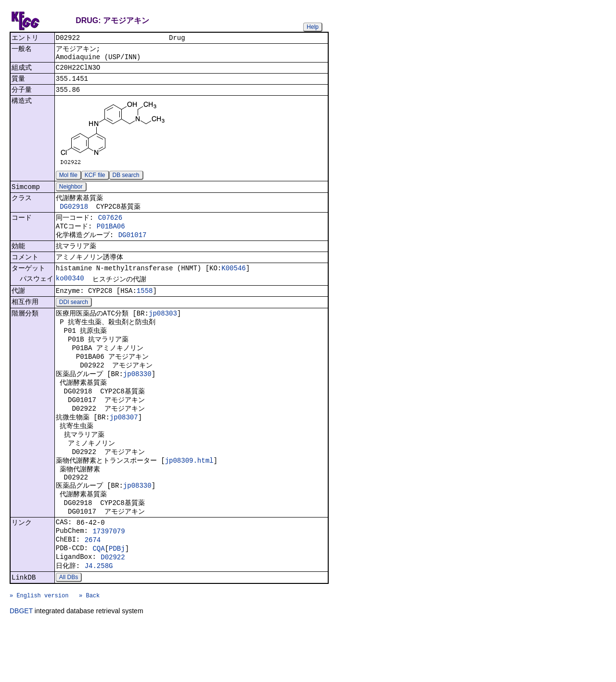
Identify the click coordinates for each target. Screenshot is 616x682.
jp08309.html (189, 498)
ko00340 (70, 297)
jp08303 (163, 334)
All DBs (69, 631)
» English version (39, 651)
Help (313, 27)
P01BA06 (111, 239)
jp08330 (137, 401)
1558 (145, 310)
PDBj (117, 598)
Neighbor (71, 195)
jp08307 (124, 449)
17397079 (109, 577)
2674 (93, 587)
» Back (89, 651)
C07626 (110, 229)
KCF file (95, 182)
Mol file (68, 182)
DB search (126, 182)
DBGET (21, 669)
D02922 (113, 608)
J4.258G (99, 618)
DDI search (74, 322)
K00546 (233, 285)
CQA (98, 598)
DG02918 (74, 216)
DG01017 (133, 249)
